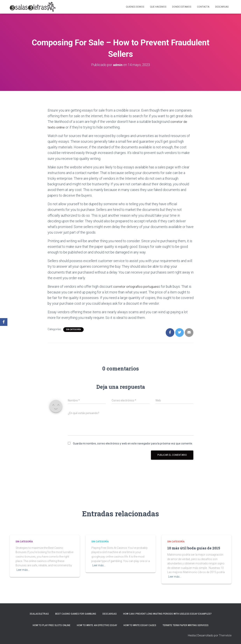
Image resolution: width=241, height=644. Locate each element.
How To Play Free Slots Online (52, 625)
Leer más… (23, 570)
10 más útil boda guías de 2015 (194, 548)
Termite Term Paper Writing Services (186, 625)
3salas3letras (39, 614)
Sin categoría (73, 329)
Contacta (203, 7)
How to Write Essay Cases (140, 625)
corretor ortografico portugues (136, 286)
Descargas (222, 7)
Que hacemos (158, 7)
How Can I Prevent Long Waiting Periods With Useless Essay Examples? (167, 614)
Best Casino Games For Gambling (76, 614)
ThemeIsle (225, 635)
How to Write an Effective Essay (97, 625)
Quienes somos (135, 7)
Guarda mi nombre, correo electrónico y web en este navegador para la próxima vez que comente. (133, 443)
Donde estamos (182, 7)
